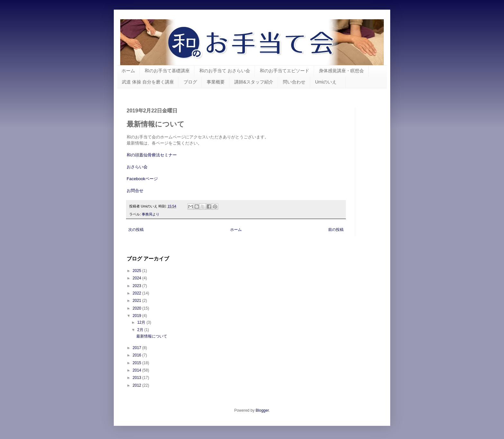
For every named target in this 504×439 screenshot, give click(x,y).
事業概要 (216, 82)
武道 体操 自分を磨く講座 (148, 82)
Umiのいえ (328, 82)
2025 (138, 271)
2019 (138, 316)
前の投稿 (336, 230)
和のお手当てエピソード (284, 71)
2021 (138, 301)
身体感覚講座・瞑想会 (341, 71)
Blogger (262, 410)
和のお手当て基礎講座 (167, 71)
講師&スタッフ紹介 (254, 82)
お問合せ (135, 191)
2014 (138, 370)
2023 (138, 286)
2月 (141, 330)
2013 (138, 378)
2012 (138, 385)
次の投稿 (136, 230)
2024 (138, 278)
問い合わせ (294, 82)
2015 (138, 363)
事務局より (151, 214)
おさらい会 (137, 167)
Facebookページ (142, 179)
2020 (138, 308)
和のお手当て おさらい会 (225, 71)
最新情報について (152, 336)
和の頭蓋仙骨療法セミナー (152, 155)
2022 (138, 293)
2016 (138, 355)
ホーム (128, 71)
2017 (138, 348)
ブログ (190, 82)
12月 (142, 322)
